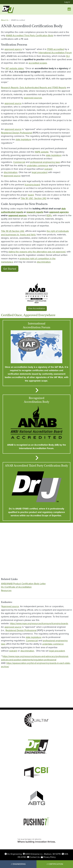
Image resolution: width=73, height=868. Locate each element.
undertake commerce (37, 165)
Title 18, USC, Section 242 (33, 198)
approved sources (33, 98)
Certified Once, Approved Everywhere (28, 315)
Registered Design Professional (17, 133)
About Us (5, 20)
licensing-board (32, 185)
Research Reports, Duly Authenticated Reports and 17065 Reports (34, 88)
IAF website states (15, 68)
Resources (6, 590)
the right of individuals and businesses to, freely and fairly (35, 233)
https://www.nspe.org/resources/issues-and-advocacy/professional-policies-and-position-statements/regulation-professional (35, 658)
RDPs (49, 215)
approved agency (13, 49)
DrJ (68, 56)
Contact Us (35, 857)
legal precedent (40, 172)
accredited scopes (38, 63)
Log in (67, 2)
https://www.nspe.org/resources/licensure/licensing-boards (39, 623)
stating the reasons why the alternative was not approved (37, 252)
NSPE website (42, 152)
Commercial (19, 162)
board (31, 195)
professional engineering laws (45, 162)
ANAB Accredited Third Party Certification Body (30, 35)
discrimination (11, 172)
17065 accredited (55, 49)
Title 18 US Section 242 (13, 231)
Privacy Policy (49, 857)
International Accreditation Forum (55, 53)
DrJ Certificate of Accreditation (16, 587)
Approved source (10, 606)
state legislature (23, 139)
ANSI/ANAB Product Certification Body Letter (23, 584)
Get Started (10, 269)
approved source (13, 103)
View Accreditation (36, 308)
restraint (48, 169)
